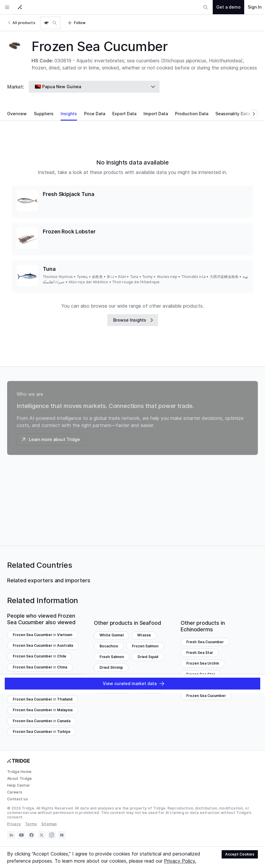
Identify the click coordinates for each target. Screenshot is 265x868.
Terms (31, 824)
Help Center (19, 785)
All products (21, 23)
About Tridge (20, 778)
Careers (15, 792)
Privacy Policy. (180, 861)
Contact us (18, 799)
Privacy (14, 824)
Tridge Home (19, 772)
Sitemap (49, 824)
